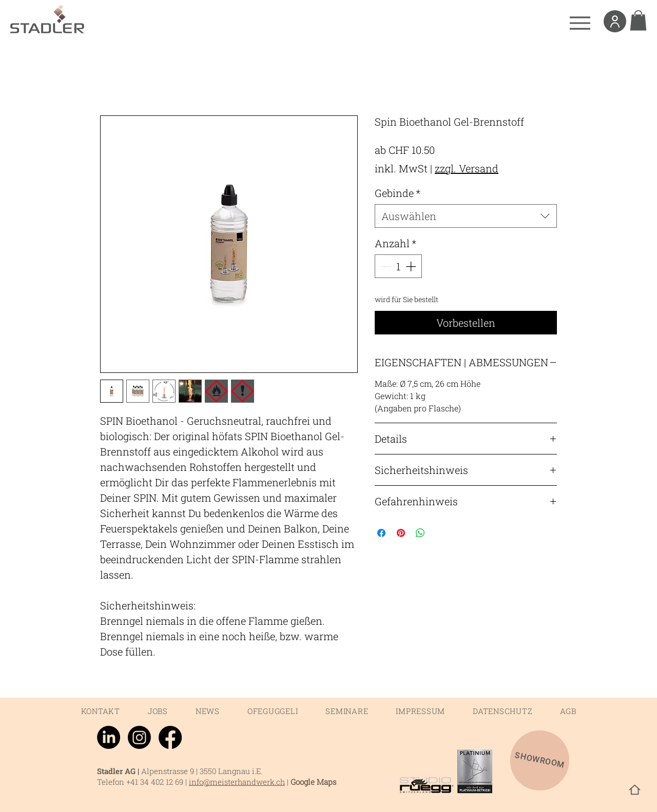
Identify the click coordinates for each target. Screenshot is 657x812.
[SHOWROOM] (540, 760)
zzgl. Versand (467, 168)
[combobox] (466, 216)
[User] (615, 21)
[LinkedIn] (109, 737)
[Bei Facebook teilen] (381, 533)
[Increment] (412, 266)
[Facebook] (170, 737)
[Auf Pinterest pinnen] (401, 533)
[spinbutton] (398, 266)
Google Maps (313, 782)
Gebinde (398, 193)
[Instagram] (139, 737)
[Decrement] (385, 266)
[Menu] (580, 23)
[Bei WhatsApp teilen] (420, 533)
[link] (638, 20)
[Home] (635, 790)
